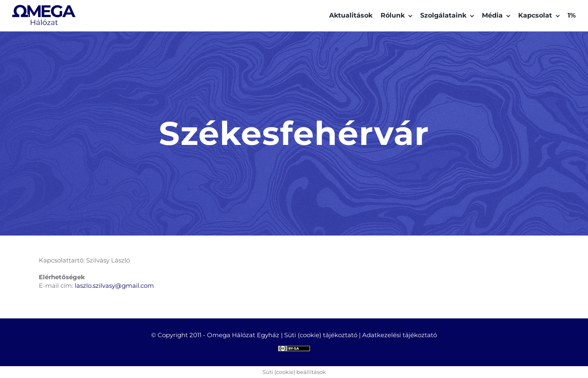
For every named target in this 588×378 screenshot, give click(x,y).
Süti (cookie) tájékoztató (321, 335)
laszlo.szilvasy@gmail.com (114, 286)
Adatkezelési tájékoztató (400, 335)
